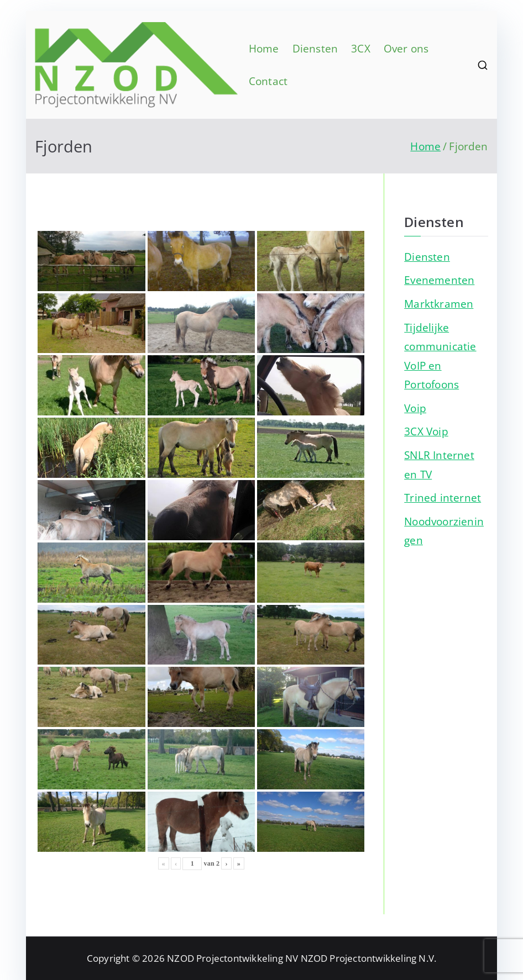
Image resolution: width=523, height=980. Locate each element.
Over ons (406, 48)
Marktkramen (439, 304)
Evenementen (439, 280)
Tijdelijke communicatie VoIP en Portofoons (440, 356)
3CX (361, 48)
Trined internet (443, 497)
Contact (268, 81)
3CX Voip (426, 431)
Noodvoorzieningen (444, 531)
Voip (415, 408)
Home (264, 48)
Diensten (315, 48)
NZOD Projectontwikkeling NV (232, 958)
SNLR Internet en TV (439, 465)
